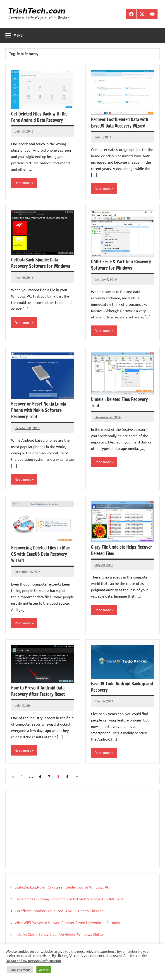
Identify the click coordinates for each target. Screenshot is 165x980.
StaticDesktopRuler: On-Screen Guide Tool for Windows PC (62, 887)
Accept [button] (44, 970)
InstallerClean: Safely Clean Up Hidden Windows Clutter (59, 934)
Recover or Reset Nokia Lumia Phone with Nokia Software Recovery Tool (39, 410)
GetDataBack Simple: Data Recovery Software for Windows (41, 263)
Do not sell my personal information (33, 961)
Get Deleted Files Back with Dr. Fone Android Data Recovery (39, 117)
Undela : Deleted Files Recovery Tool (119, 403)
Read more (23, 183)
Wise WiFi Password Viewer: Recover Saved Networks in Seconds (67, 922)
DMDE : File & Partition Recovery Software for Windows (121, 265)
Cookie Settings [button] (20, 970)
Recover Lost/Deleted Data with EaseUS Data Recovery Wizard (120, 123)
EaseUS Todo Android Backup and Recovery (122, 687)
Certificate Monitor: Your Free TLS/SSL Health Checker (59, 911)
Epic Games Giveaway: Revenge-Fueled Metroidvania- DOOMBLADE (69, 899)
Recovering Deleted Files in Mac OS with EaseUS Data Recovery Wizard (40, 554)
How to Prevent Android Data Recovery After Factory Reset (38, 691)
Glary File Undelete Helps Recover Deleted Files (122, 550)
